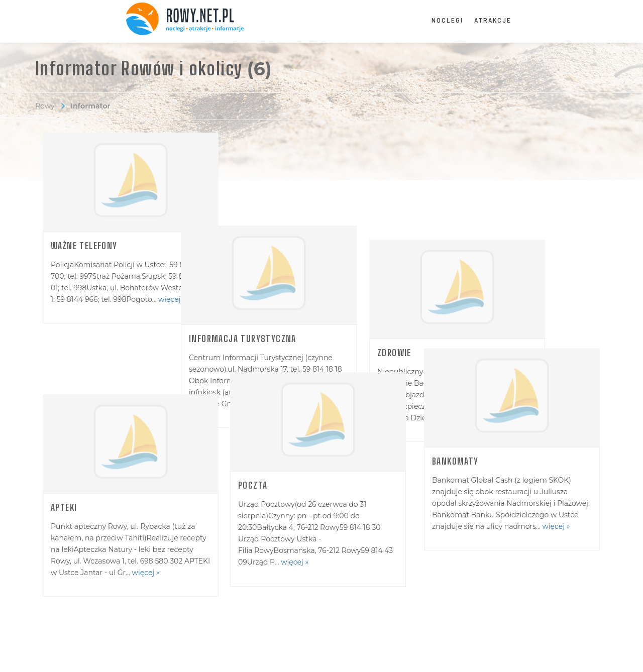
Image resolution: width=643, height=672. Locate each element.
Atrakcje (493, 20)
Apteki (64, 447)
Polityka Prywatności (283, 656)
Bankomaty (456, 459)
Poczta (256, 459)
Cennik (351, 605)
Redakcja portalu (75, 605)
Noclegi (447, 20)
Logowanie (506, 605)
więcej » (172, 300)
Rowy (45, 106)
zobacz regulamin (221, 656)
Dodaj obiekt (215, 605)
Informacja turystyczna (295, 246)
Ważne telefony (84, 246)
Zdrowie (450, 246)
